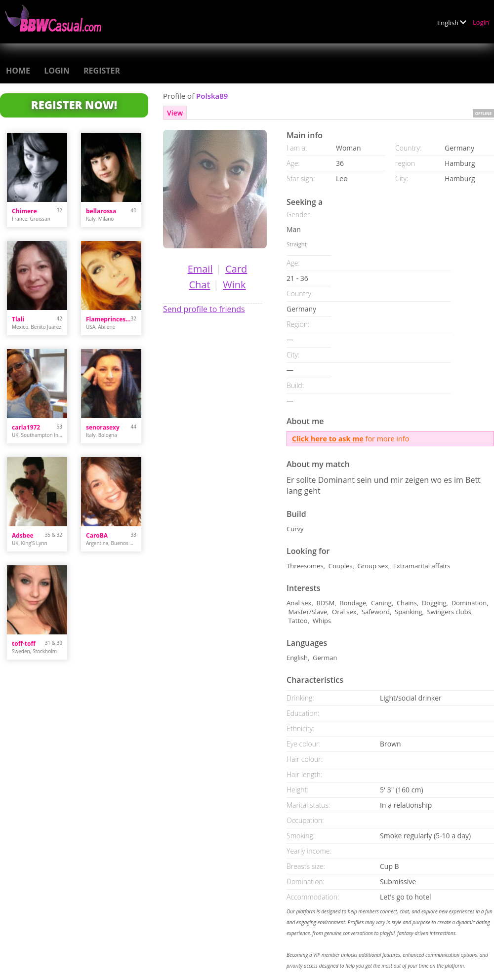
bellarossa (101, 211)
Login (481, 22)
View (175, 113)
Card (236, 269)
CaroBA (97, 535)
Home (18, 71)
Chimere (24, 211)
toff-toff (24, 644)
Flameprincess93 (108, 319)
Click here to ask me (328, 439)
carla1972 (26, 427)
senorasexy (103, 427)
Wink (234, 285)
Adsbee (23, 535)
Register (102, 71)
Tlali (18, 319)
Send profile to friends (204, 309)
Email (200, 269)
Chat (199, 285)
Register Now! (74, 105)
